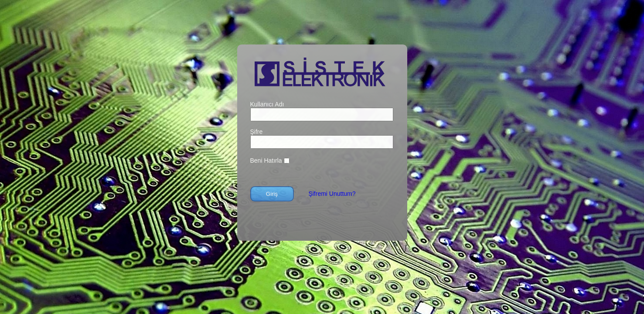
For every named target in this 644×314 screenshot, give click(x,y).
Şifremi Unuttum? (332, 194)
